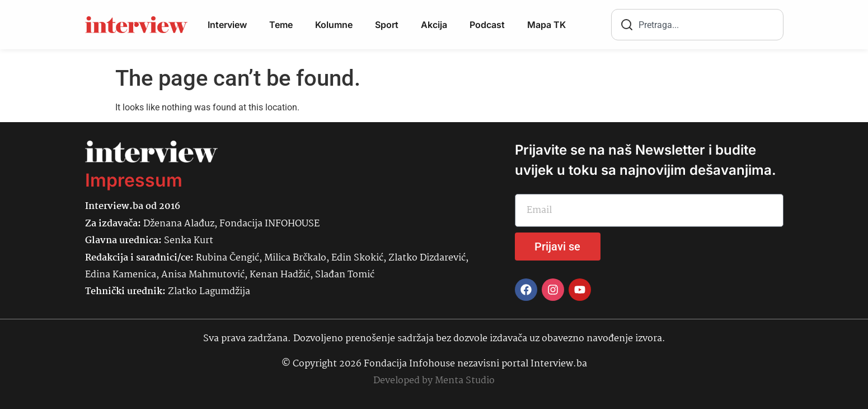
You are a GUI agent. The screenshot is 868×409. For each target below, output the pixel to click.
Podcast (487, 25)
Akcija (434, 25)
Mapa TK (546, 25)
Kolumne (334, 25)
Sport (387, 25)
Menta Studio (465, 381)
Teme (281, 25)
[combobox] (697, 25)
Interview (227, 25)
